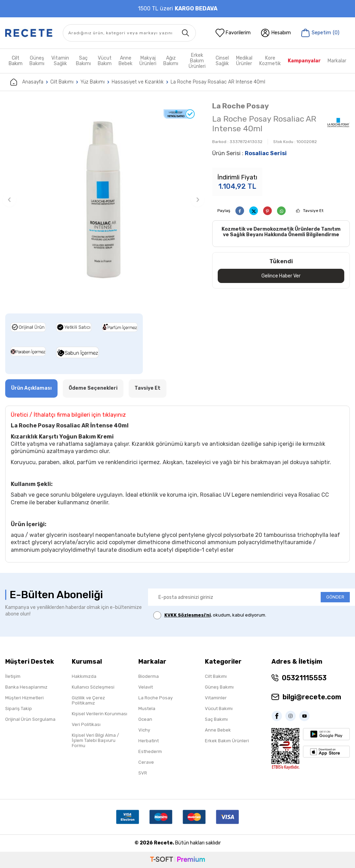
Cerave (146, 762)
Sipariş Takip (19, 708)
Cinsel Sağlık (222, 61)
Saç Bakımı (83, 61)
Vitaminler (216, 698)
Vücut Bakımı (219, 708)
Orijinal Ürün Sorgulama (30, 719)
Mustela (147, 708)
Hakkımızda (84, 676)
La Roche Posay (241, 106)
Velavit (146, 687)
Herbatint (149, 741)
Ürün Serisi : (249, 153)
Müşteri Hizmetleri (24, 698)
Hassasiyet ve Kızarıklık (138, 82)
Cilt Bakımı (62, 82)
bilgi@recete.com (312, 697)
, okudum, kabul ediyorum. (210, 615)
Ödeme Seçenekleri (93, 388)
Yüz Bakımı (93, 82)
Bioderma (149, 676)
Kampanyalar (304, 61)
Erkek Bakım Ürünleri (197, 61)
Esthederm (150, 751)
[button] (9, 200)
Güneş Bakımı (37, 61)
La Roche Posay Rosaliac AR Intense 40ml (218, 82)
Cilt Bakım (16, 61)
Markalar (337, 61)
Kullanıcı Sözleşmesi (93, 687)
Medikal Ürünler (244, 61)
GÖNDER (335, 597)
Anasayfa (27, 82)
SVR (143, 773)
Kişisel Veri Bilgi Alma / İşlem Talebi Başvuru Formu (95, 740)
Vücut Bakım (105, 61)
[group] (103, 200)
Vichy (144, 730)
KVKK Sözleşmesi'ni (188, 615)
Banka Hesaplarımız (26, 687)
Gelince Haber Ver (281, 276)
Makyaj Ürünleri (148, 61)
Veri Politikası (86, 724)
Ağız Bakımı (171, 61)
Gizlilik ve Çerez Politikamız (88, 700)
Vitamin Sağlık (60, 61)
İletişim (13, 676)
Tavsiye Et (313, 211)
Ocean (145, 719)
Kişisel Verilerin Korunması (99, 714)
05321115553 (304, 678)
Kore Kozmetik (270, 61)
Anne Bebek (125, 61)
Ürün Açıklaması (31, 388)
